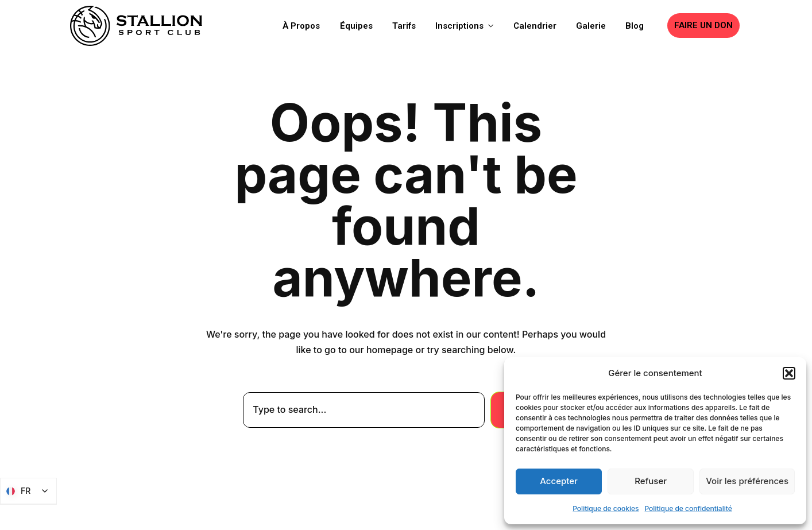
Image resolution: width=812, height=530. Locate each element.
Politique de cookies (606, 508)
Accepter (559, 481)
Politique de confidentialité (689, 508)
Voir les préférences (747, 481)
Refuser (651, 481)
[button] (789, 373)
